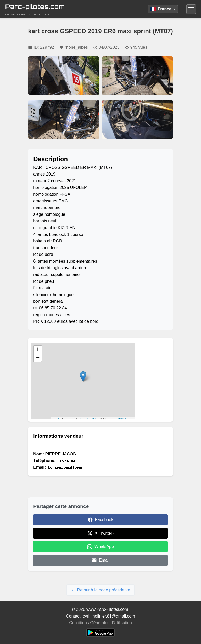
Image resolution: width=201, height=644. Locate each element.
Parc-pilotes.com (35, 7)
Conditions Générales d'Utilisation (100, 623)
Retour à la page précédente (101, 590)
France (163, 9)
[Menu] (191, 9)
